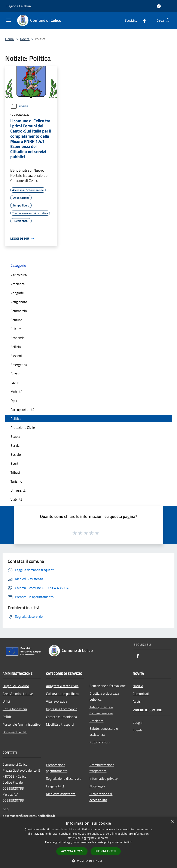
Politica (16, 419)
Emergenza (19, 365)
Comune (16, 320)
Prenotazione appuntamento (57, 768)
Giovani (16, 374)
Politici (7, 717)
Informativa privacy (104, 778)
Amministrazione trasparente (102, 768)
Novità (25, 39)
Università (18, 490)
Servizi (15, 445)
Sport (14, 463)
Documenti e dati (15, 732)
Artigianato (19, 302)
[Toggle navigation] (9, 20)
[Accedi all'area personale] (159, 6)
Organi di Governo (16, 686)
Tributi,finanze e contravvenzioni (101, 710)
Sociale (16, 454)
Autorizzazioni (100, 742)
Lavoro (15, 383)
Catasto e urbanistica (61, 717)
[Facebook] (143, 20)
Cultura (16, 329)
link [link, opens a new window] (130, 842)
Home (9, 39)
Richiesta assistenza (61, 794)
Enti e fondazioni (15, 709)
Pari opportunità (22, 410)
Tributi (15, 472)
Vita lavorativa (57, 701)
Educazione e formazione (108, 686)
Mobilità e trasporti (60, 724)
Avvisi (137, 701)
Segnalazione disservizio (64, 778)
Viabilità (16, 499)
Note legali (97, 786)
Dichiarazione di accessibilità (101, 797)
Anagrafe (17, 293)
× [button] (172, 822)
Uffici (6, 701)
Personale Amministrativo (22, 724)
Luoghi (138, 722)
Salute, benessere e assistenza (104, 731)
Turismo (16, 481)
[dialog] (88, 842)
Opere (15, 401)
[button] (89, 861)
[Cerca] (168, 21)
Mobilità (16, 392)
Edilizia (16, 347)
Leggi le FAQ (55, 786)
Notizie (19, 106)
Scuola (15, 436)
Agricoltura (19, 275)
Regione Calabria (19, 6)
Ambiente (18, 284)
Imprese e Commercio (62, 709)
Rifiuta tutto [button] (106, 851)
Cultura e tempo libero (62, 694)
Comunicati (141, 694)
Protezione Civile (23, 427)
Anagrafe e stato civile (62, 686)
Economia (18, 338)
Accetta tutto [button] (72, 851)
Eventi (137, 730)
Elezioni (16, 356)
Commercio (19, 311)
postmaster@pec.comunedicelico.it (29, 816)
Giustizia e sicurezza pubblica (104, 696)
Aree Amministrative (18, 694)
